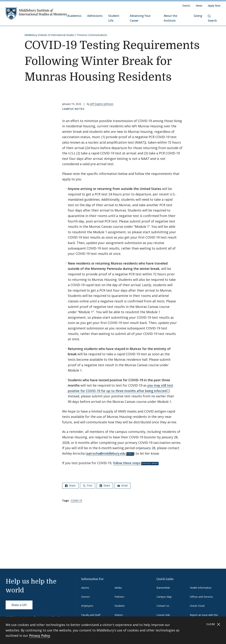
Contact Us (163, 606)
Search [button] (212, 19)
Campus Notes (73, 109)
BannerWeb (163, 588)
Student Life (114, 18)
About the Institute (170, 18)
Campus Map (164, 597)
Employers (87, 606)
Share (70, 485)
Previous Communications (92, 35)
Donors (86, 597)
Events (186, 6)
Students (120, 606)
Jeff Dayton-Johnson (102, 104)
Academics (74, 16)
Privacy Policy (40, 636)
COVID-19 (76, 501)
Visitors (119, 615)
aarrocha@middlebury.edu (106, 453)
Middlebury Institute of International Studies (50, 35)
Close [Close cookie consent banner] (213, 624)
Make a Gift (19, 605)
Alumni (85, 588)
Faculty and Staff (91, 615)
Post (88, 485)
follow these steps (127, 463)
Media (118, 588)
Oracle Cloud (197, 606)
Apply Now (214, 6)
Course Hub (163, 615)
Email (122, 485)
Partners (119, 597)
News (199, 6)
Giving (198, 16)
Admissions (95, 16)
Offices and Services (201, 597)
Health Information (201, 588)
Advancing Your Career (140, 18)
